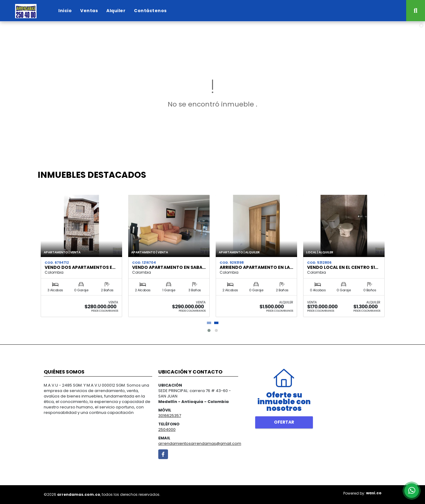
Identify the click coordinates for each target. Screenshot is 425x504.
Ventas (89, 11)
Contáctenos (150, 11)
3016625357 (170, 416)
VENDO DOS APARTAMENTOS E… (80, 267)
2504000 (167, 430)
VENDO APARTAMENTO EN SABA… (169, 267)
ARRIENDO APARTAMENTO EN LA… (256, 267)
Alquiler (116, 11)
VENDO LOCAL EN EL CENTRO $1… (343, 267)
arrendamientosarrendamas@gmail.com (200, 443)
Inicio (65, 11)
